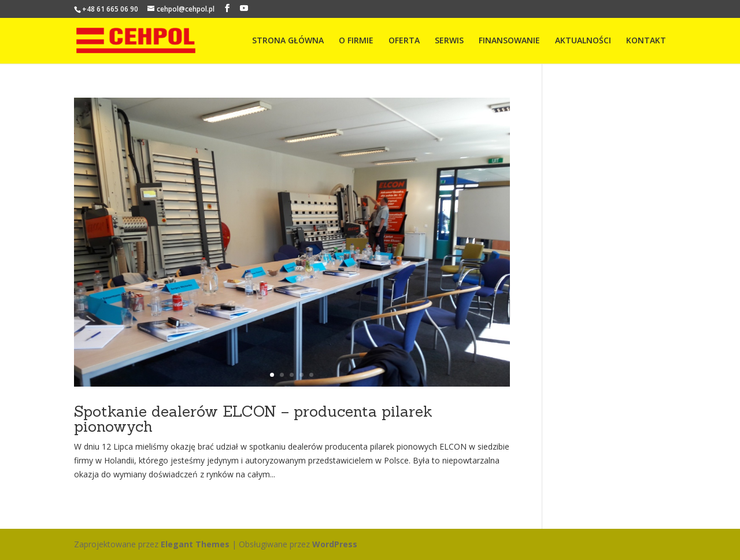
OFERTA (404, 41)
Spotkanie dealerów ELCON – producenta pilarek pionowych (253, 419)
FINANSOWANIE (509, 41)
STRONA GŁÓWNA (288, 41)
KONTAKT (646, 41)
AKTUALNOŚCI (583, 41)
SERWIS (449, 41)
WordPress (335, 544)
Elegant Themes (195, 544)
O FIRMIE (356, 41)
